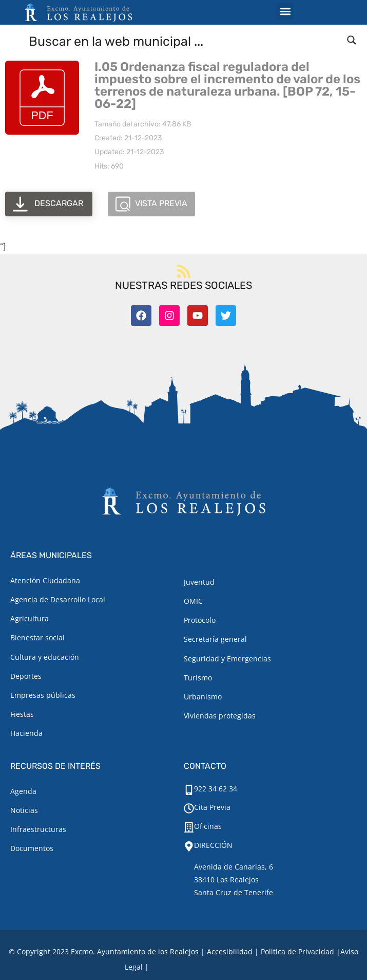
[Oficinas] (189, 827)
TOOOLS (226, 967)
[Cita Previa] (189, 808)
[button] (285, 11)
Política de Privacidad (297, 951)
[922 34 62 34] (189, 790)
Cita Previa (212, 807)
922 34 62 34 (216, 789)
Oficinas (208, 826)
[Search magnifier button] (352, 40)
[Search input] (184, 41)
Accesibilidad (230, 951)
